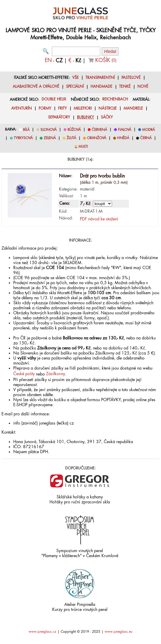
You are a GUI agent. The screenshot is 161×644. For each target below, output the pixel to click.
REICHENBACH (115, 99)
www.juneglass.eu (119, 632)
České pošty (24, 374)
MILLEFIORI (83, 108)
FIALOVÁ (125, 130)
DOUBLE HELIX (54, 99)
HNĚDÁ (123, 138)
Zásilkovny (56, 374)
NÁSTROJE (108, 108)
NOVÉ (143, 87)
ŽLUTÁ (71, 138)
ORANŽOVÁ (97, 138)
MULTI (83, 147)
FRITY (63, 108)
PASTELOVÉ (131, 78)
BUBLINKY (86, 117)
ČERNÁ (146, 138)
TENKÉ (125, 87)
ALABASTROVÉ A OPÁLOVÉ (36, 87)
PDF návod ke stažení (99, 219)
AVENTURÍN (22, 108)
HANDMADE (101, 87)
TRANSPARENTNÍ (100, 78)
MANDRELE (133, 108)
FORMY (45, 108)
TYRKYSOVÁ (23, 138)
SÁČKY (107, 117)
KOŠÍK (106, 60)
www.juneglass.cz (42, 632)
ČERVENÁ (99, 130)
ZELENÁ (50, 138)
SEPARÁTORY (59, 117)
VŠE (75, 78)
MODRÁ (148, 130)
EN (48, 60)
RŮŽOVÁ (74, 130)
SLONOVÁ (49, 130)
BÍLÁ (26, 130)
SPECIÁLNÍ (75, 87)
